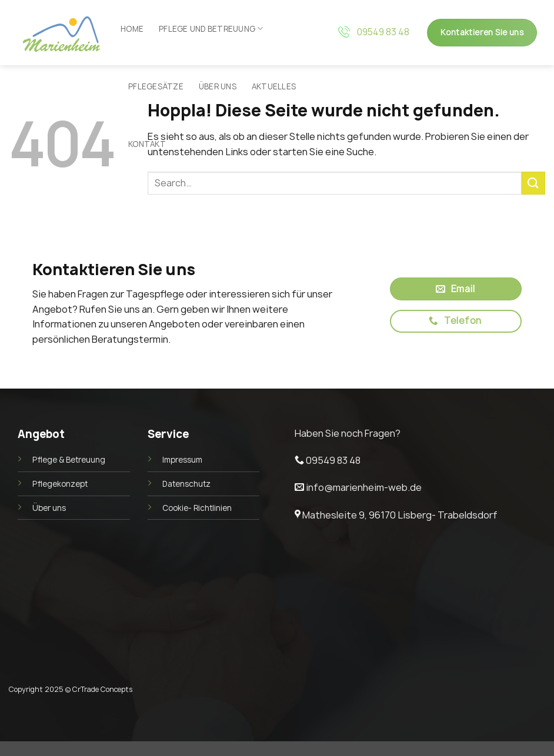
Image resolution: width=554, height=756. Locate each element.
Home (132, 29)
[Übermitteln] (533, 183)
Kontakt (147, 144)
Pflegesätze (156, 86)
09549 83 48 (383, 32)
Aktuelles (274, 86)
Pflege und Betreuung (211, 29)
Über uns (218, 86)
